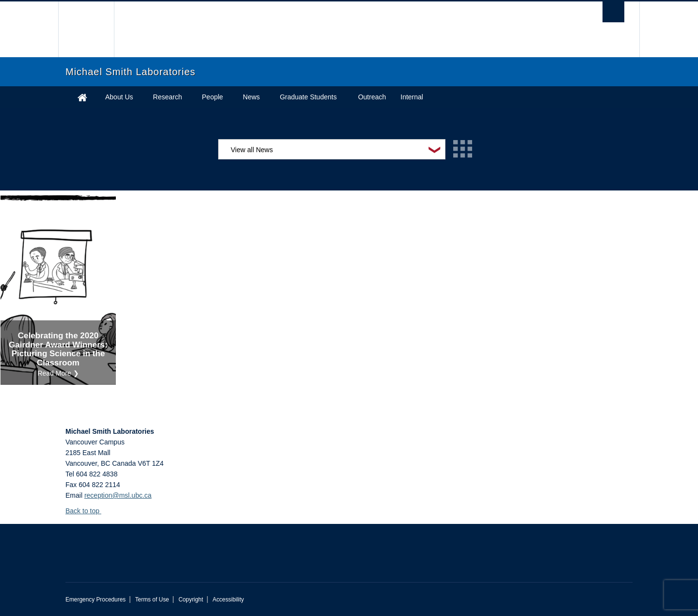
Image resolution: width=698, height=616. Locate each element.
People (213, 97)
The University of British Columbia (86, 29)
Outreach (372, 97)
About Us (119, 97)
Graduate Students (308, 97)
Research (168, 97)
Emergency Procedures (95, 600)
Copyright (191, 600)
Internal (412, 97)
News (251, 97)
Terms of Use (152, 600)
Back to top (87, 511)
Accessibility (228, 600)
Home (82, 97)
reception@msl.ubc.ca (118, 495)
